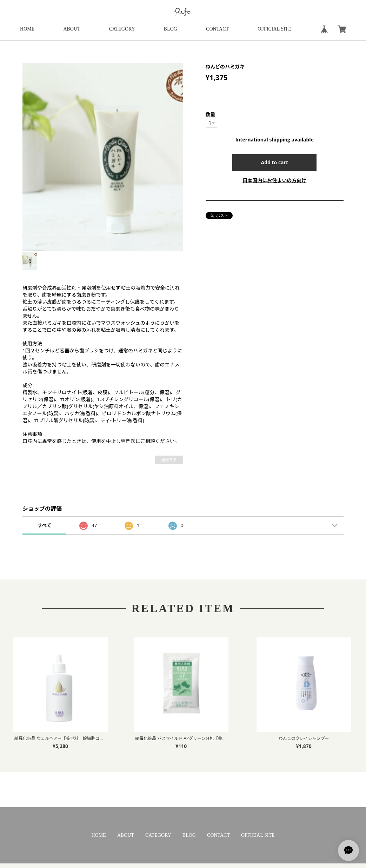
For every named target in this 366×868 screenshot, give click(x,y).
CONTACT (217, 29)
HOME (27, 29)
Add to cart (275, 162)
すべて (44, 525)
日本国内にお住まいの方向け (274, 180)
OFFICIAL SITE (274, 29)
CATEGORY (122, 29)
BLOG (171, 29)
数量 (211, 114)
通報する (169, 460)
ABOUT (72, 29)
